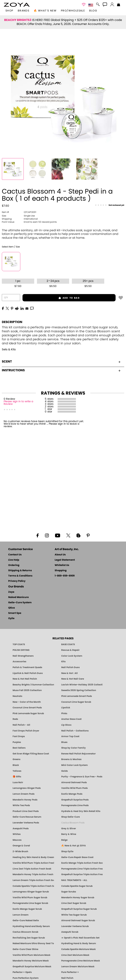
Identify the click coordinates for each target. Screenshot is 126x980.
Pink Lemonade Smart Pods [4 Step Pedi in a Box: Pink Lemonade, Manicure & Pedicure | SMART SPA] (77, 696)
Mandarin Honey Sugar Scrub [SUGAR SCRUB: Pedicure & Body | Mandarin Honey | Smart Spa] (78, 898)
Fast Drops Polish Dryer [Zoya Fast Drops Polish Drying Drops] (26, 731)
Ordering (14, 565)
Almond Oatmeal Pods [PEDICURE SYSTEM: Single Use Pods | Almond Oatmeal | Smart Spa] (74, 782)
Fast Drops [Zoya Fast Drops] (19, 736)
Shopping (61, 571)
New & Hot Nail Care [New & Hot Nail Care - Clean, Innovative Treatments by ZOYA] (73, 679)
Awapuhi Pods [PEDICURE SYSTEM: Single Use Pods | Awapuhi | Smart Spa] (21, 829)
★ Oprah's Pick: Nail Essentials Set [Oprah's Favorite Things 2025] (80, 938)
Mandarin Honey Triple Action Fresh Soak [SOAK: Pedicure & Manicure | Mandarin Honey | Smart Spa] (33, 874)
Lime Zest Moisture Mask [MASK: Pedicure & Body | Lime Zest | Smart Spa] (75, 955)
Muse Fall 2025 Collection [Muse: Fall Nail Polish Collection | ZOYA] (27, 690)
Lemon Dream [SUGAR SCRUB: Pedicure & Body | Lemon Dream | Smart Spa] (21, 915)
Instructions (61, 370)
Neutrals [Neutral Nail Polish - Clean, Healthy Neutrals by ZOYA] (17, 696)
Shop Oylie (67, 851)
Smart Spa (15, 613)
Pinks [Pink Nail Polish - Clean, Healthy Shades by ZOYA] (64, 713)
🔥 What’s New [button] (45, 11)
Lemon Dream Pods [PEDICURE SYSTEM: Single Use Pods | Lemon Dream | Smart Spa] (24, 794)
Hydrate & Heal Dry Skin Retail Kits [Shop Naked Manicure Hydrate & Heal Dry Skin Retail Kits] (81, 811)
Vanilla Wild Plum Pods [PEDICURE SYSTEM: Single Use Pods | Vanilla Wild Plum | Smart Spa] (75, 788)
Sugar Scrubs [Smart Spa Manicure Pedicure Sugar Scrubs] (69, 892)
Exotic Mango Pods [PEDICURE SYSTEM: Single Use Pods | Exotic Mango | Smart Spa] (72, 794)
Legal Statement (65, 560)
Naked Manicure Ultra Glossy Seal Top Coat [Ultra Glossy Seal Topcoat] (33, 943)
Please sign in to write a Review (18, 403)
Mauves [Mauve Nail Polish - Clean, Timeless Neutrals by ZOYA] (17, 840)
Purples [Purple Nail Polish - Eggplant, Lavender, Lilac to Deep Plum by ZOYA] (17, 742)
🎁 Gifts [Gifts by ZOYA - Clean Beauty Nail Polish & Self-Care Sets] (17, 777)
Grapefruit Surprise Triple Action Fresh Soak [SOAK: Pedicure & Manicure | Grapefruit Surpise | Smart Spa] (82, 874)
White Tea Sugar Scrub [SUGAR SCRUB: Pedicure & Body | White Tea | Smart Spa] (74, 915)
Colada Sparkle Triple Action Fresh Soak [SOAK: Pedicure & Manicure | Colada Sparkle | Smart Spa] (33, 886)
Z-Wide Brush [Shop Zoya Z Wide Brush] (20, 851)
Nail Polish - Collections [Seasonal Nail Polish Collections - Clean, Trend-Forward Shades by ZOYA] (75, 731)
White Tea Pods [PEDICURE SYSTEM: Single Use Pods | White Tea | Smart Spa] (21, 805)
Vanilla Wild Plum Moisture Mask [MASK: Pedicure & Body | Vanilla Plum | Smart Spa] (31, 955)
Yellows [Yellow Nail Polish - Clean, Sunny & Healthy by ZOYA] (17, 771)
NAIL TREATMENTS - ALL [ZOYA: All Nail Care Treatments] (74, 880)
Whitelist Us (62, 565)
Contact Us (15, 555)
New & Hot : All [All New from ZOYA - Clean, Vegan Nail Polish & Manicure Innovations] (69, 673)
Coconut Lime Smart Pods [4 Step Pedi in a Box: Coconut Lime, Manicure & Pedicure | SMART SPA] (27, 708)
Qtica (12, 608)
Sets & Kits (9, 350)
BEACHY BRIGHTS (18, 20)
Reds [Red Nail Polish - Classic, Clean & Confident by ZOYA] (15, 719)
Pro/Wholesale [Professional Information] (73, 11)
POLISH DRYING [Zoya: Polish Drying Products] (21, 650)
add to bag (51, 298)
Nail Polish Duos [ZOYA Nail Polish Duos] (70, 667)
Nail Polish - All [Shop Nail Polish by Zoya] (21, 725)
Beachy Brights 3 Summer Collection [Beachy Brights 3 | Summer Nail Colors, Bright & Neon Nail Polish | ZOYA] (33, 685)
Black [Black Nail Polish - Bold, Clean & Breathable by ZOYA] (16, 765)
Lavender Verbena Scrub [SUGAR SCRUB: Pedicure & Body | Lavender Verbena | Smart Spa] (75, 926)
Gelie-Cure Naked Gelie (26, 920)
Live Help (14, 560)
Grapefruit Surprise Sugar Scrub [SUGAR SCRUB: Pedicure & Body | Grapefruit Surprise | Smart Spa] (79, 909)
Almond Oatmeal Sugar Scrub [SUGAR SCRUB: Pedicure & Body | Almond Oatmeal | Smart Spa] (78, 920)
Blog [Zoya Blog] (93, 11)
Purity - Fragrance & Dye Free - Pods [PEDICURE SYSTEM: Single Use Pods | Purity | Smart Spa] (82, 777)
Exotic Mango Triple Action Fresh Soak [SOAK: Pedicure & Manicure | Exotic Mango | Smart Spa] (82, 863)
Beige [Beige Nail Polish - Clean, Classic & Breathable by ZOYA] (64, 840)
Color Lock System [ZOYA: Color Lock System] (72, 656)
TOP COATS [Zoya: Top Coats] (19, 644)
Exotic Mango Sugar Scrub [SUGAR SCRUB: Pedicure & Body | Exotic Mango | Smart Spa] (27, 909)
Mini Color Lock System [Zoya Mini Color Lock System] (75, 765)
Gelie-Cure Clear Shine (25, 949)
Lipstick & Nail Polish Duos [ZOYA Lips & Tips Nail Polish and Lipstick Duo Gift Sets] (28, 673)
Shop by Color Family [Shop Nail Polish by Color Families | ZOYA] (74, 748)
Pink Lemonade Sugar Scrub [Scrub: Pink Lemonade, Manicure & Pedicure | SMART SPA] (28, 713)
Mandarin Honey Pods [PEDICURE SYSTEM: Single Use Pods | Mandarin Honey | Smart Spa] (25, 800)
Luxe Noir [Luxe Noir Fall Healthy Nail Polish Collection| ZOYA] (18, 782)
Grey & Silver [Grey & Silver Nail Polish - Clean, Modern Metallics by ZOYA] (69, 829)
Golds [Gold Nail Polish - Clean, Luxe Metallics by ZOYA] (65, 771)
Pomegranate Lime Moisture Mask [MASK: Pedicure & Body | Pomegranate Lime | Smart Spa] (81, 961)
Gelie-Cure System (20, 603)
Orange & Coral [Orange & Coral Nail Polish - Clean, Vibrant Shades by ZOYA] (21, 846)
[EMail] (27, 308)
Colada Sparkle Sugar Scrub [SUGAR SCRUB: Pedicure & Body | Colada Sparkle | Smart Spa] (77, 886)
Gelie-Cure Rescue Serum (27, 817)
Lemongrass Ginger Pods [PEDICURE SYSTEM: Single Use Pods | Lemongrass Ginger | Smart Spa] (27, 788)
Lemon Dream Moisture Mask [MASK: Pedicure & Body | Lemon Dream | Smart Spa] (78, 967)
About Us (60, 555)
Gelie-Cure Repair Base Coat (77, 857)
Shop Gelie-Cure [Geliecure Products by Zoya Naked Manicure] (70, 817)
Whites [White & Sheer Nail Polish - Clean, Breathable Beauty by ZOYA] (17, 834)
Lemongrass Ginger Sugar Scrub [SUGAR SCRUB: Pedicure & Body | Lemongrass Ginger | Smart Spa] (31, 892)
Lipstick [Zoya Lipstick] (66, 708)
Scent (61, 362)
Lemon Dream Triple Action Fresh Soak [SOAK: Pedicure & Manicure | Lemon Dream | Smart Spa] (33, 880)
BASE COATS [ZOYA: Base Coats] (68, 644)
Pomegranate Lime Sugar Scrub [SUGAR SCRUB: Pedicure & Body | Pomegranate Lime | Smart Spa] (30, 903)
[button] (17, 5)
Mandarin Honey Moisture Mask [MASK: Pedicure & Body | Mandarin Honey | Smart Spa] (31, 961)
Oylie (11, 618)
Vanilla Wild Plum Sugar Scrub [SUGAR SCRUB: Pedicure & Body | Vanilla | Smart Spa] (30, 898)
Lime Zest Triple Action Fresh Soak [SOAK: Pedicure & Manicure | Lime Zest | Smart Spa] (32, 869)
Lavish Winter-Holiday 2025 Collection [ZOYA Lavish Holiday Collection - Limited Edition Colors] (82, 685)
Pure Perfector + (70, 972)
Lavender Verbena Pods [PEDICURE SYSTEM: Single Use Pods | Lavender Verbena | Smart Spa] (26, 823)
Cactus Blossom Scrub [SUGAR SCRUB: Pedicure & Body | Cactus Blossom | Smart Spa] (25, 932)
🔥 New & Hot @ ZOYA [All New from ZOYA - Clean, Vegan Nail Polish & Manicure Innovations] (74, 846)
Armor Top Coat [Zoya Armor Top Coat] (70, 736)
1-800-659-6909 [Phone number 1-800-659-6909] (65, 576)
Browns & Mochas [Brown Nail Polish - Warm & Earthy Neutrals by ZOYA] (71, 759)
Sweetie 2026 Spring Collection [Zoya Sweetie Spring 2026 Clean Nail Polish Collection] (79, 690)
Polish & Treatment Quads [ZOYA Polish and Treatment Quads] (27, 667)
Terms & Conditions (20, 576)
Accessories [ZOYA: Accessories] (19, 662)
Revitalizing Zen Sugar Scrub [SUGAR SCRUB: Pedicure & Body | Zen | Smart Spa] (29, 938)
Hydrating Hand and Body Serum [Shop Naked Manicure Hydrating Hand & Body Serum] (31, 926)
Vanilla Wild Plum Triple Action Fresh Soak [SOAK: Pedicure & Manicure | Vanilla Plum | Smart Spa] (33, 863)
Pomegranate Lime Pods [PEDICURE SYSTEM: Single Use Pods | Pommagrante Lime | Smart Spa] (75, 805)
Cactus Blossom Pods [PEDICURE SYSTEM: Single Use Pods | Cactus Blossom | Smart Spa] (73, 823)
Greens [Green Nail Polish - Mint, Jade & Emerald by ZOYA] (17, 759)
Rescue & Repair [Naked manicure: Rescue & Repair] (70, 650)
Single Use (18, 216)
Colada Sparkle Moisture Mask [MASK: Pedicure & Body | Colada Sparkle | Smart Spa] (78, 949)
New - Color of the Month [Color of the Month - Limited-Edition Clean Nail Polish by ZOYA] (27, 702)
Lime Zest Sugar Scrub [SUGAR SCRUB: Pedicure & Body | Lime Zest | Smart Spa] (74, 903)
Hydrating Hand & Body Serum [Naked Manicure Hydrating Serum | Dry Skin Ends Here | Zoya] (79, 943)
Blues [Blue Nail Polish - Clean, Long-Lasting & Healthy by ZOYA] (64, 742)
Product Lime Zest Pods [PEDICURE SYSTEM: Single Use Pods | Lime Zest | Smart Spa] (26, 811)
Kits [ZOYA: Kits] (63, 662)
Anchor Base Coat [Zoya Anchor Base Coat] (71, 719)
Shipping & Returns (20, 571)
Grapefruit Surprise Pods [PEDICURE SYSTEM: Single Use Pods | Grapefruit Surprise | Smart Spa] (75, 800)
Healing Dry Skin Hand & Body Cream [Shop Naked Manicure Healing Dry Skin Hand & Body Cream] (33, 857)
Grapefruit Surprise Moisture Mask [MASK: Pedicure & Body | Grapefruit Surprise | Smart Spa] (32, 967)
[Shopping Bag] (119, 5)
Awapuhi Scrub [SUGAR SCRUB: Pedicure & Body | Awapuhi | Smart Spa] (70, 932)
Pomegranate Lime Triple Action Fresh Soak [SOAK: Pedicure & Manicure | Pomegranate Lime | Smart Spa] (82, 869)
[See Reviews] (110, 205)
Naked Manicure (18, 597)
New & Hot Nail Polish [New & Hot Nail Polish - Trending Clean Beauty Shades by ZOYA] (25, 679)
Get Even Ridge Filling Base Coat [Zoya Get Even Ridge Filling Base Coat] (31, 754)
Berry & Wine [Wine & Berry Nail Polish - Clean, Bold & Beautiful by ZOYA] (69, 834)
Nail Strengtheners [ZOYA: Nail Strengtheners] (23, 656)
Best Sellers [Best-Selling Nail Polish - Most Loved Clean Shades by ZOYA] (19, 748)
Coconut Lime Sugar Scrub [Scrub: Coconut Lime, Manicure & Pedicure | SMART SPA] (76, 702)
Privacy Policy (17, 581)
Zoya (11, 592)
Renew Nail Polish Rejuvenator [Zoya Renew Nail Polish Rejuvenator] (78, 754)
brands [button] (23, 11)
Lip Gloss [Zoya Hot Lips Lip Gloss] (66, 725)
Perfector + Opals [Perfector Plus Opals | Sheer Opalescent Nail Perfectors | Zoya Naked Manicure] (22, 972)
